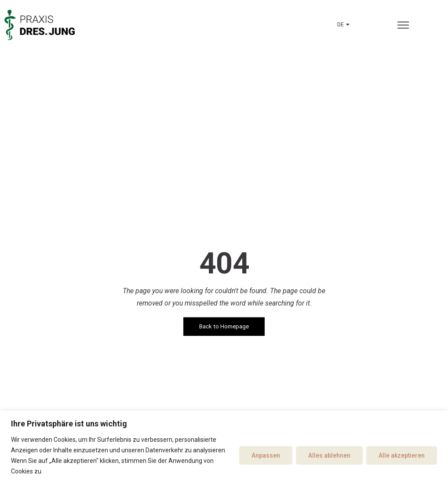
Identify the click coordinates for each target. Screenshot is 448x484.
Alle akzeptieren (402, 455)
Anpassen (266, 455)
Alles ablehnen (329, 455)
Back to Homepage (224, 326)
